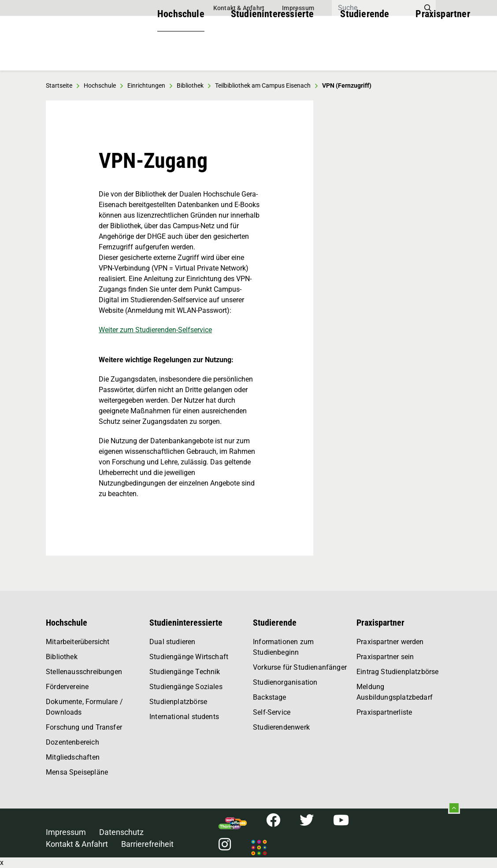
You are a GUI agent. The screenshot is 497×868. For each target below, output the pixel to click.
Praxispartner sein (385, 657)
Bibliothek (62, 657)
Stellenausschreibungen (84, 672)
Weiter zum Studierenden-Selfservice (155, 330)
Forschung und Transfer (84, 727)
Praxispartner (443, 53)
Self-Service (272, 712)
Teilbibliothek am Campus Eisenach (263, 85)
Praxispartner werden (390, 642)
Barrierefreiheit (147, 844)
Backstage (270, 697)
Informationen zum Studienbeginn (283, 647)
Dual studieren (172, 642)
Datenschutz (121, 832)
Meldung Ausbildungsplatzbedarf (395, 692)
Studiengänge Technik (185, 672)
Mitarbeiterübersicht (78, 642)
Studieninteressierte (273, 53)
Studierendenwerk (281, 727)
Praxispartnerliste (384, 712)
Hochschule (181, 53)
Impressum (298, 8)
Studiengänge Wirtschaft (189, 657)
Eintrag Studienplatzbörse (398, 672)
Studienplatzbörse (178, 702)
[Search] (376, 8)
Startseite (59, 85)
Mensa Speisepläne (77, 772)
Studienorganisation (285, 682)
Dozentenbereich (72, 742)
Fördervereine (67, 687)
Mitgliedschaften (73, 757)
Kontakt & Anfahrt (239, 8)
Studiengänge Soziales (186, 687)
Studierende (365, 53)
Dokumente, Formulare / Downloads (84, 707)
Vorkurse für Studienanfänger (300, 667)
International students (184, 717)
